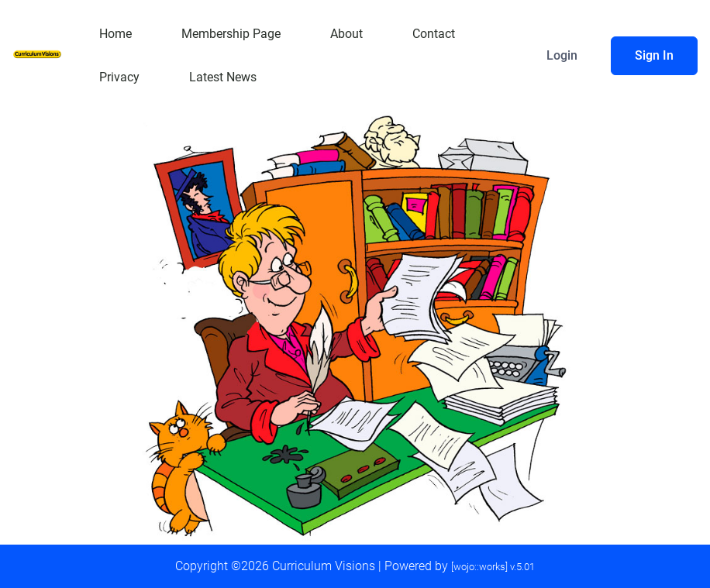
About (346, 34)
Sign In (654, 55)
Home (115, 34)
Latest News (223, 77)
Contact (434, 34)
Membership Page (231, 34)
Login (562, 55)
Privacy (119, 77)
